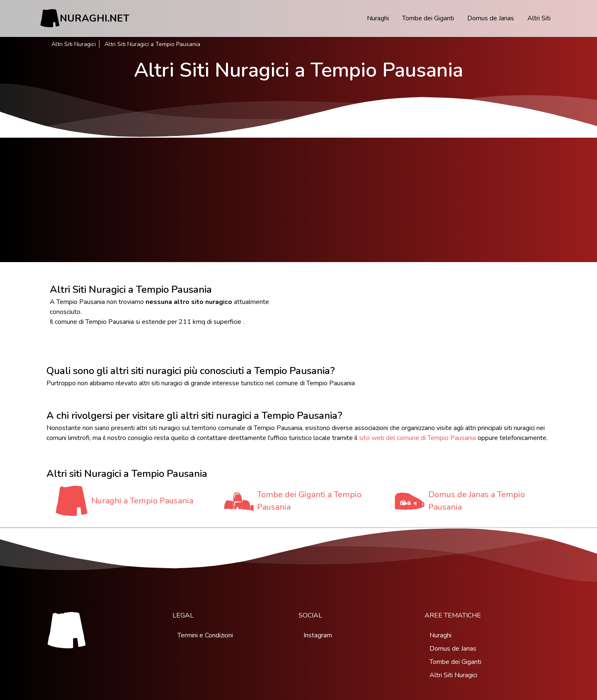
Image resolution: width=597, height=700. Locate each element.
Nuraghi (378, 18)
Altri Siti (539, 18)
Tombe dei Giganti (428, 18)
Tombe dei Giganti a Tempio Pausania (309, 501)
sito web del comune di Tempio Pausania (417, 438)
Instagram (318, 635)
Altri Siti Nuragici (74, 44)
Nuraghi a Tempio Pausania (142, 501)
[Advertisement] (298, 200)
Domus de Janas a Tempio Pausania (477, 501)
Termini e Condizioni (205, 635)
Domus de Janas (491, 18)
